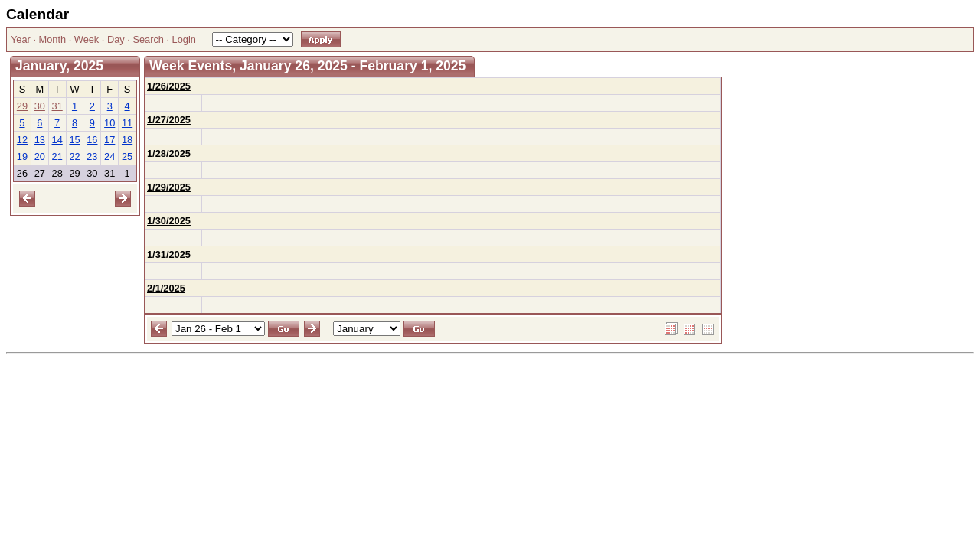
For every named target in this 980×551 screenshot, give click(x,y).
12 (22, 140)
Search (148, 39)
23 (92, 156)
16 (92, 140)
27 (40, 173)
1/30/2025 (169, 221)
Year (21, 39)
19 (22, 156)
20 (40, 156)
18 (127, 140)
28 (57, 173)
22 (74, 156)
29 (22, 106)
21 (57, 156)
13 (40, 140)
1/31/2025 (169, 254)
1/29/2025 (169, 187)
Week (87, 39)
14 (57, 140)
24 (109, 156)
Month (53, 39)
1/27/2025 (169, 120)
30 (40, 106)
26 (22, 173)
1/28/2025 (169, 153)
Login (184, 39)
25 (127, 156)
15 (74, 140)
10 (109, 123)
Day (116, 39)
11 (127, 123)
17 (109, 140)
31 (57, 106)
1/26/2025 (169, 86)
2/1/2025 (166, 288)
